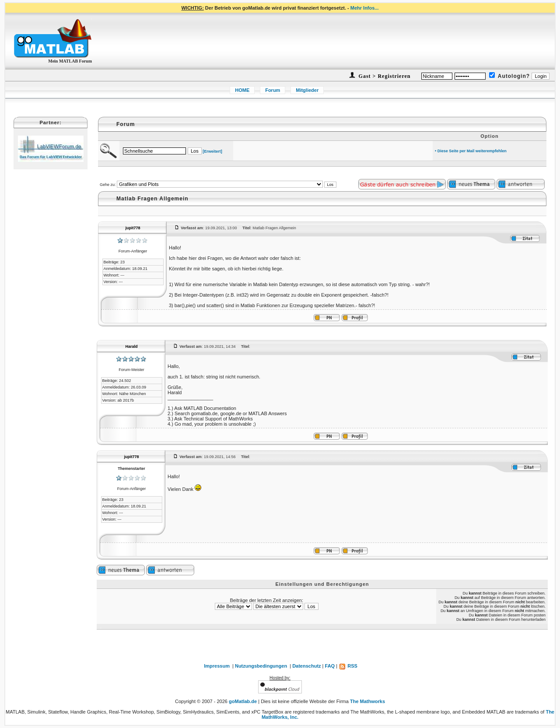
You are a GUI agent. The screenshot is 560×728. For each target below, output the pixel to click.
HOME (242, 90)
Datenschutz (306, 666)
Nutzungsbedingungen (261, 666)
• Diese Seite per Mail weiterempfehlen (471, 151)
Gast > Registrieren (384, 76)
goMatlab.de (243, 701)
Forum (273, 90)
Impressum (217, 666)
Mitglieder (307, 90)
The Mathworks (367, 701)
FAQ (330, 666)
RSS (348, 666)
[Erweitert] (212, 151)
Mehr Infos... (365, 8)
